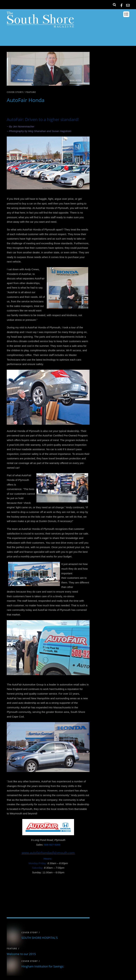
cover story (15, 92)
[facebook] (122, 5)
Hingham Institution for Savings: (43, 966)
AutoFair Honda (26, 100)
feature (31, 92)
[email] (128, 5)
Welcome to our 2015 (21, 954)
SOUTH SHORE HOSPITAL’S (40, 938)
